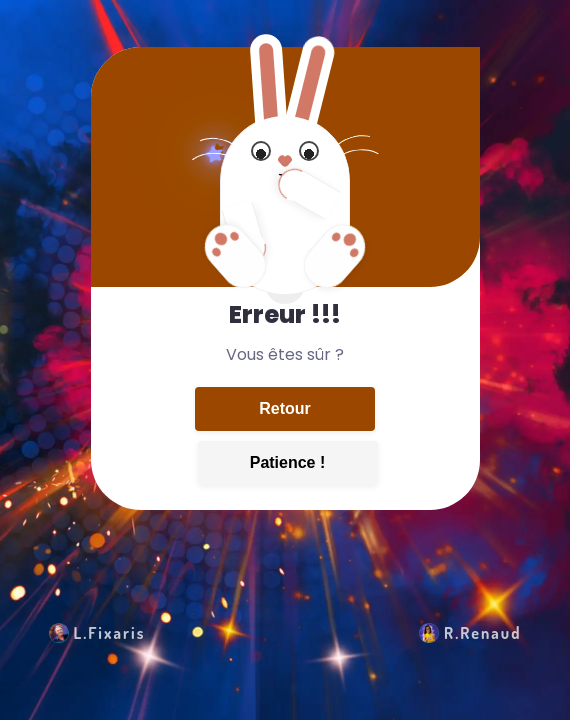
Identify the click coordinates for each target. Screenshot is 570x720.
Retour (285, 408)
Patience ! (288, 462)
